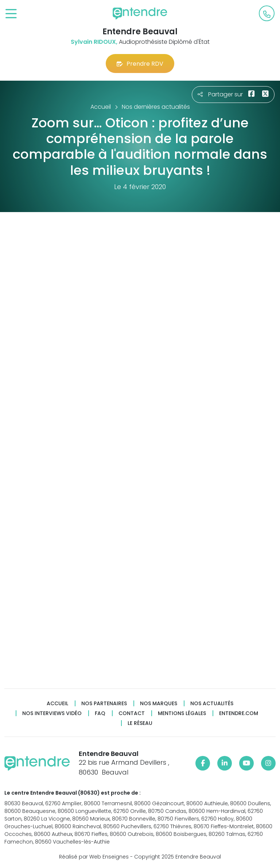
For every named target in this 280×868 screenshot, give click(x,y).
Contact (132, 713)
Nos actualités (212, 704)
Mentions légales (182, 713)
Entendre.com (239, 713)
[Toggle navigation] (11, 14)
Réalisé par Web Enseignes (94, 857)
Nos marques (159, 704)
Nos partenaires (104, 704)
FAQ (100, 713)
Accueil (57, 704)
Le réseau (140, 723)
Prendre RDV (140, 64)
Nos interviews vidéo (52, 713)
